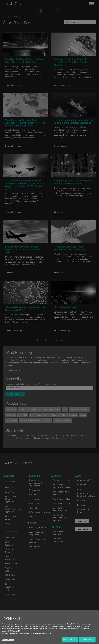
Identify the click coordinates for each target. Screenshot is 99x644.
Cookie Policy (13, 641)
